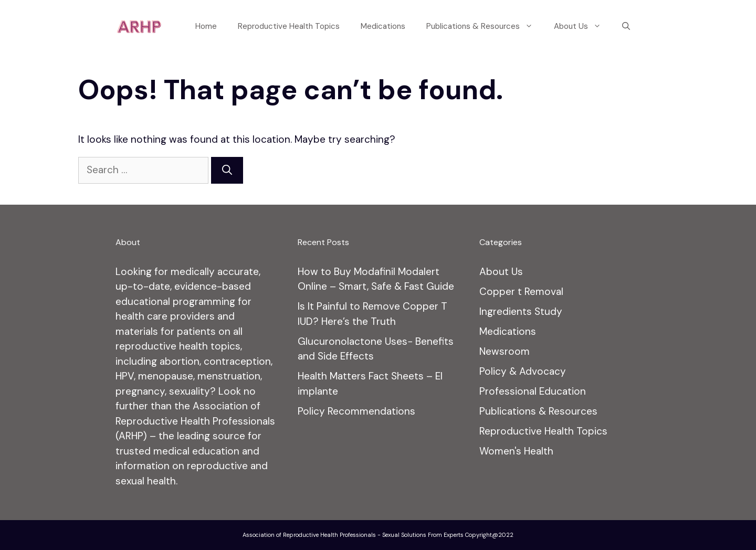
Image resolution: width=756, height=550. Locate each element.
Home (206, 26)
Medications (383, 26)
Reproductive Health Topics (289, 26)
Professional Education (533, 391)
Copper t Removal (521, 292)
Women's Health (516, 451)
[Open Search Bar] (626, 26)
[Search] (227, 170)
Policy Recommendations (356, 411)
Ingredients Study (521, 311)
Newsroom (505, 351)
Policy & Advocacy (523, 371)
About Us (583, 26)
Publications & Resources (485, 26)
